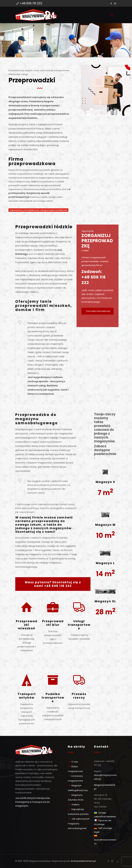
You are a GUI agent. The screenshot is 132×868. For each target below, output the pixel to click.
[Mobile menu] (112, 15)
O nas (75, 762)
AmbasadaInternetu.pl (83, 861)
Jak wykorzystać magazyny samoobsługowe (79, 823)
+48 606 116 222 (31, 3)
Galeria (75, 804)
